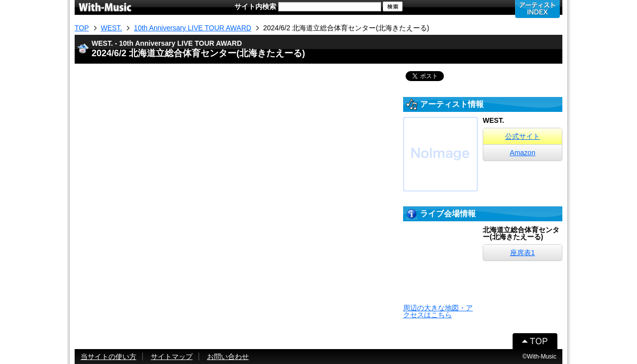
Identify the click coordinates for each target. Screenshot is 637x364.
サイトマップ (172, 357)
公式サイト (523, 136)
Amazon (522, 153)
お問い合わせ (228, 357)
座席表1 (523, 253)
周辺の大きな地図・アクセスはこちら (438, 311)
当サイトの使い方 (108, 357)
